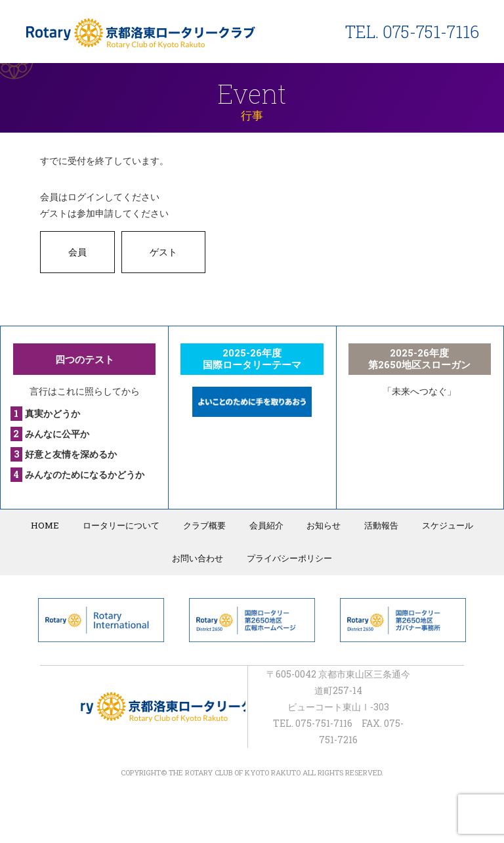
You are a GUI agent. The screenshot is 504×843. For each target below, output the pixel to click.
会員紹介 (266, 525)
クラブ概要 (206, 525)
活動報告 (377, 525)
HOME (51, 525)
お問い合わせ (199, 557)
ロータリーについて (124, 525)
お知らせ (322, 525)
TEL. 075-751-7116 (412, 32)
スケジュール (442, 525)
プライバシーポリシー (289, 557)
